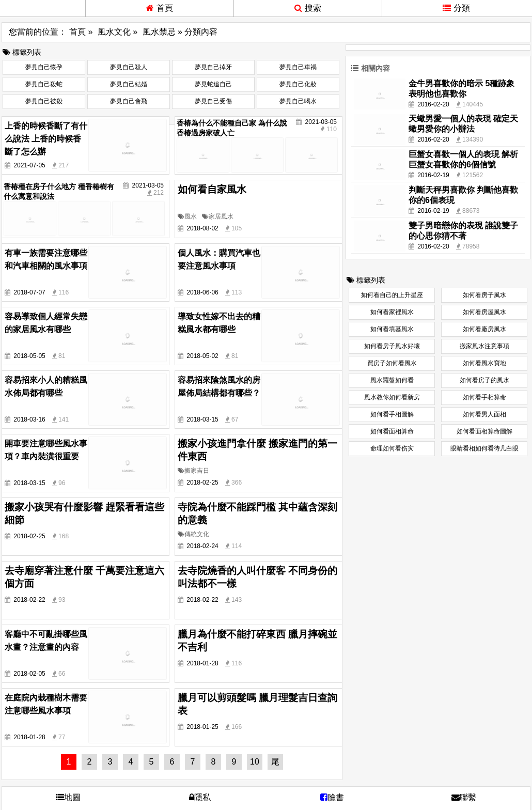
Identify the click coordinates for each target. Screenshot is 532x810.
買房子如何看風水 (392, 363)
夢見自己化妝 (298, 84)
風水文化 (114, 32)
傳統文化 (193, 534)
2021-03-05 (321, 122)
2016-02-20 (433, 104)
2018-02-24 (202, 546)
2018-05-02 (202, 356)
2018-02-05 (29, 674)
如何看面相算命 (392, 431)
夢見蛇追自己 (213, 84)
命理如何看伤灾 (392, 448)
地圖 (68, 797)
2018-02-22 (29, 600)
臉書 (332, 797)
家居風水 (218, 216)
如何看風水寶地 (484, 363)
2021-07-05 (29, 165)
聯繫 (464, 797)
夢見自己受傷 (213, 101)
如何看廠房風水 (484, 329)
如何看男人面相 (484, 414)
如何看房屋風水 (484, 312)
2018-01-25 (202, 727)
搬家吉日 (193, 471)
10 (255, 762)
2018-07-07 (29, 292)
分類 (456, 8)
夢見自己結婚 (129, 84)
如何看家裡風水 (392, 312)
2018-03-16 (29, 419)
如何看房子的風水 (484, 380)
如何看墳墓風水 (392, 329)
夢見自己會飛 (129, 101)
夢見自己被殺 (44, 101)
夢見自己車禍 (298, 67)
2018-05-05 (29, 356)
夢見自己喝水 (298, 101)
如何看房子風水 (484, 295)
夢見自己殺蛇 (44, 84)
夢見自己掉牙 (213, 67)
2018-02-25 (202, 482)
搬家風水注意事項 (484, 346)
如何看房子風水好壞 (392, 346)
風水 (187, 216)
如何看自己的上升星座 (392, 295)
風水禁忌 (159, 32)
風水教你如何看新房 (392, 397)
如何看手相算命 (484, 397)
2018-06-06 (202, 292)
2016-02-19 (433, 175)
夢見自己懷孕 (44, 67)
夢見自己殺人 (129, 67)
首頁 (160, 8)
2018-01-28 (202, 663)
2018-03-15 (202, 419)
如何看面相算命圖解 (484, 431)
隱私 (200, 797)
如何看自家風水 (212, 189)
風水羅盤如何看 (392, 380)
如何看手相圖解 (392, 414)
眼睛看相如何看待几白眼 (484, 448)
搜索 (308, 8)
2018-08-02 (202, 228)
